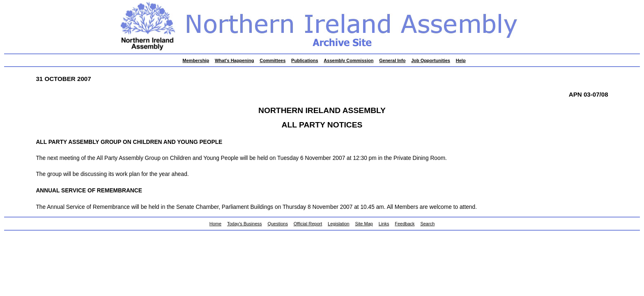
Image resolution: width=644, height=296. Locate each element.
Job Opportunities (431, 60)
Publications (305, 60)
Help (461, 60)
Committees (273, 60)
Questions (278, 224)
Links (384, 224)
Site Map (364, 224)
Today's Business (245, 224)
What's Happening (235, 60)
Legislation (339, 224)
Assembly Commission (348, 60)
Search (427, 224)
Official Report (308, 224)
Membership (196, 60)
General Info (392, 60)
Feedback (405, 224)
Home (215, 224)
